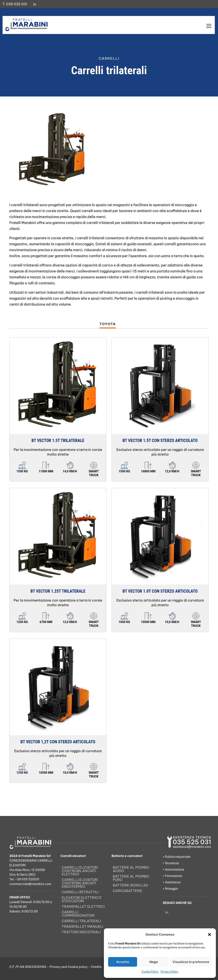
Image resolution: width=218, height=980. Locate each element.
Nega (154, 962)
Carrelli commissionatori (78, 914)
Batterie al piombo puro (131, 878)
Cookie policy (78, 967)
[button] (209, 935)
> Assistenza (172, 882)
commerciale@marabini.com (30, 884)
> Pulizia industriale (176, 857)
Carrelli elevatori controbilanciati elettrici (80, 871)
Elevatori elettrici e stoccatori (82, 899)
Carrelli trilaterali (81, 921)
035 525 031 (192, 842)
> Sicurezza (171, 863)
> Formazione (172, 876)
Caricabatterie (128, 891)
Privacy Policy (169, 972)
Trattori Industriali (81, 932)
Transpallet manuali (82, 926)
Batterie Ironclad (131, 885)
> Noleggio (170, 889)
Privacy (55, 967)
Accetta (123, 962)
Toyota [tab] (108, 324)
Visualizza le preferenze (191, 962)
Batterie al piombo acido (131, 869)
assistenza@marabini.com (192, 847)
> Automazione (173, 870)
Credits (96, 967)
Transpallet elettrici (83, 906)
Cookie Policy (150, 972)
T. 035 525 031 (15, 4)
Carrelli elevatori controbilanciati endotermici (80, 883)
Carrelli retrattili (80, 892)
